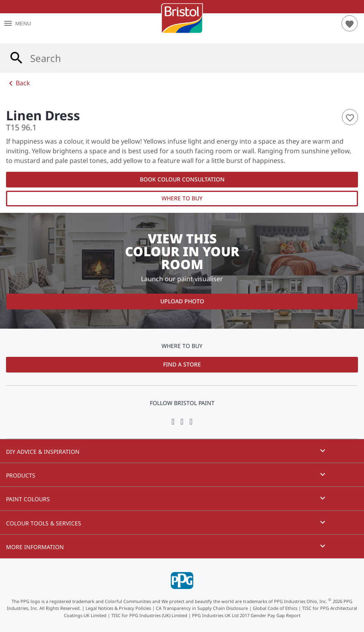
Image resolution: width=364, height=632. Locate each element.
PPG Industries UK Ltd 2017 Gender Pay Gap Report (246, 615)
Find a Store (182, 364)
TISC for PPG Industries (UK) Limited (149, 615)
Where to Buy (182, 198)
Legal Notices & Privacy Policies (118, 608)
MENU (17, 24)
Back (18, 83)
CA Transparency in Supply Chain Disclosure (202, 608)
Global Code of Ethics (275, 608)
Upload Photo (182, 301)
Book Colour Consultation (182, 179)
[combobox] (182, 58)
